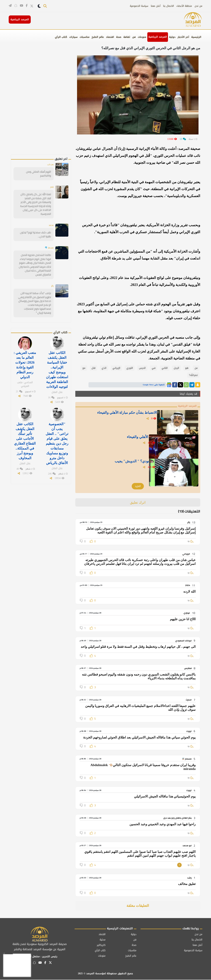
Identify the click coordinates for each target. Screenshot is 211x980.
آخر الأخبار (183, 37)
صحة (119, 37)
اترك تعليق (138, 503)
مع (84, 368)
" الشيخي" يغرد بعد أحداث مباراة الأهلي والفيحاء (137, 439)
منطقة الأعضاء (184, 6)
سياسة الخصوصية (139, 6)
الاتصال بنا (168, 6)
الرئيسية (196, 37)
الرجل (176, 368)
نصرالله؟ (193, 375)
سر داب (50, 165)
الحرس (142, 368)
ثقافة (127, 37)
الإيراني (116, 368)
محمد (51, 217)
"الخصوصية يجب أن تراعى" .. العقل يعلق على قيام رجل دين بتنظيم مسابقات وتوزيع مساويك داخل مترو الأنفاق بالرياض (57, 421)
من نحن (198, 6)
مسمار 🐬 (48, 240)
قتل (93, 368)
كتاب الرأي (61, 37)
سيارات (73, 37)
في (154, 368)
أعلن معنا (156, 6)
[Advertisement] (47, 102)
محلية (103, 940)
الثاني (165, 368)
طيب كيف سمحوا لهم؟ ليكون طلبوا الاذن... (36, 226)
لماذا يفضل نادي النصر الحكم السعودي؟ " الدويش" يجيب (131, 463)
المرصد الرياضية (158, 37)
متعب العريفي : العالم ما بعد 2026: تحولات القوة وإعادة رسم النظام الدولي (25, 346)
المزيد (138, 487)
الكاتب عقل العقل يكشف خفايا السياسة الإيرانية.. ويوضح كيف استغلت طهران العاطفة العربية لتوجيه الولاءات (57, 351)
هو (187, 368)
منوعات (142, 37)
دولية (172, 37)
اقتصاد (110, 37)
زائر (52, 273)
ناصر (51, 184)
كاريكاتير (101, 945)
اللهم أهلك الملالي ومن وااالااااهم (34, 172)
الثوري (130, 368)
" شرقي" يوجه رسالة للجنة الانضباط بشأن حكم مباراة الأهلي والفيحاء (128, 417)
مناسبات (85, 37)
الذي (104, 368)
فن (134, 37)
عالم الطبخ (98, 37)
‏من (196, 368)
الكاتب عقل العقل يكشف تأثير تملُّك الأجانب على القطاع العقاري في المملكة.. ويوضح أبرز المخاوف (25, 419)
